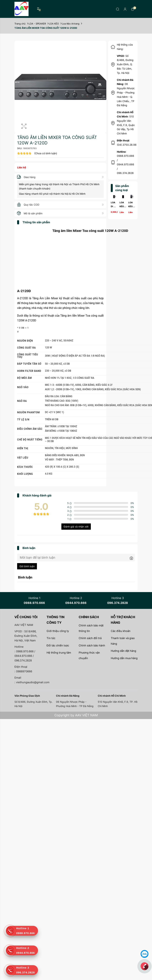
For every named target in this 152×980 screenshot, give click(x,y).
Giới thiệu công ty (58, 631)
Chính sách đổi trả (90, 638)
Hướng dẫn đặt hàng (123, 651)
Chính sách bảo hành (92, 645)
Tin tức (51, 638)
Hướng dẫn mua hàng (124, 658)
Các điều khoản (121, 631)
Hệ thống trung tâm (59, 653)
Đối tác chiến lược (58, 645)
